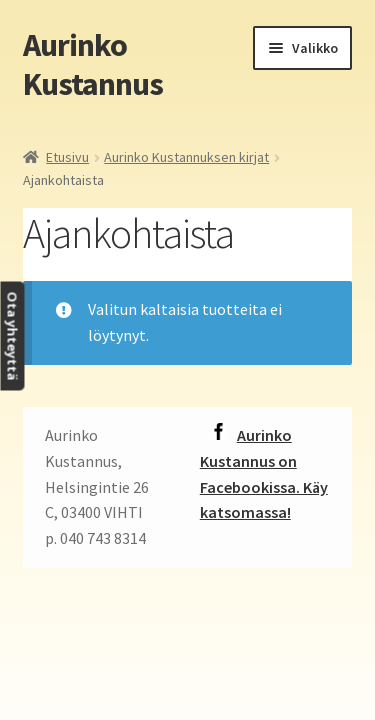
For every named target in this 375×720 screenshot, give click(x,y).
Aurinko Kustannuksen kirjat (186, 157)
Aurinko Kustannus (93, 64)
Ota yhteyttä (12, 336)
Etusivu (67, 157)
